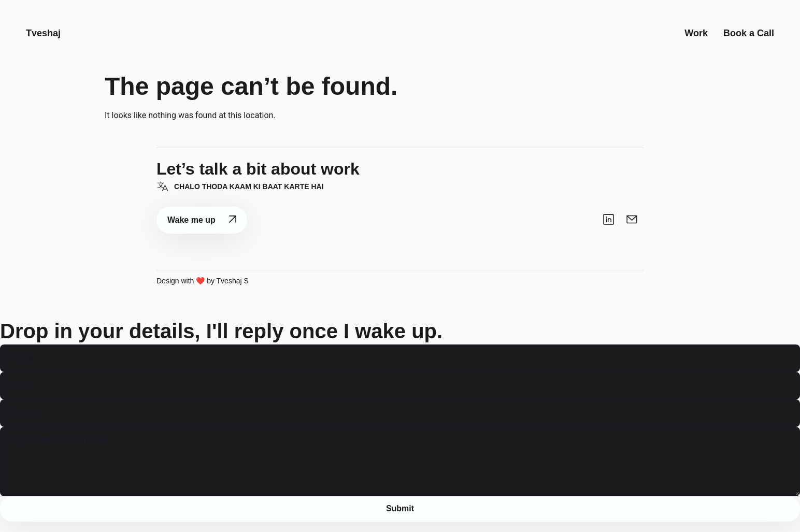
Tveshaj (43, 38)
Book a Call (749, 38)
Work (696, 38)
